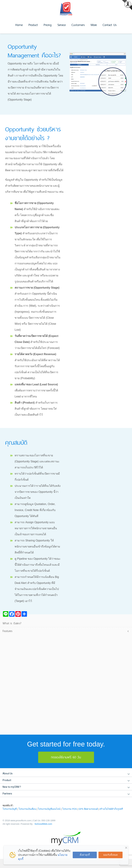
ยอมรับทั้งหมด (111, 855)
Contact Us (110, 25)
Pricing (48, 25)
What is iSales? (12, 623)
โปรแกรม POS (70, 809)
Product (33, 25)
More (94, 25)
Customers (78, 25)
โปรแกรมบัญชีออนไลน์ (49, 809)
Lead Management (16, 637)
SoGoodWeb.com (43, 824)
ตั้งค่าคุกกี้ (85, 855)
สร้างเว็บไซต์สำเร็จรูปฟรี (111, 809)
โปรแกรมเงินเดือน (27, 809)
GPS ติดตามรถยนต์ (88, 809)
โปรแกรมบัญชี (10, 809)
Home (19, 25)
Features (8, 631)
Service (62, 25)
